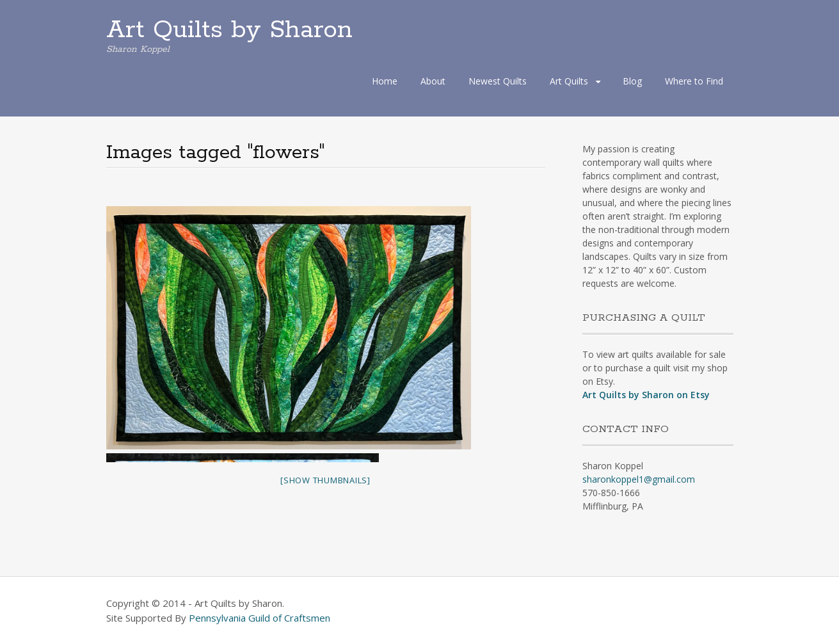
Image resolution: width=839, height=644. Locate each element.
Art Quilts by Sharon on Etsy (646, 395)
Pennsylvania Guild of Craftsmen (260, 618)
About (433, 81)
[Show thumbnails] (325, 480)
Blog (632, 81)
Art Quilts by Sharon (229, 30)
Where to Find (694, 81)
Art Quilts (569, 81)
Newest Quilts (498, 81)
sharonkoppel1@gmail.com (639, 479)
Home (385, 81)
